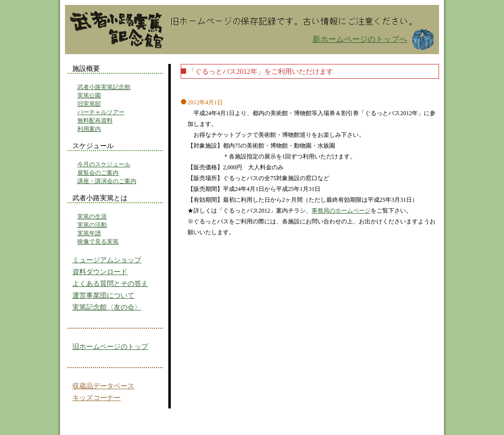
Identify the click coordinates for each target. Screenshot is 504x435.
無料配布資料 (95, 121)
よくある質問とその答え (110, 283)
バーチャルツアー (101, 112)
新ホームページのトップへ (360, 39)
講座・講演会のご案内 (107, 181)
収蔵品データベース (103, 386)
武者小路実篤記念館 (104, 87)
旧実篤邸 (89, 104)
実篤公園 (89, 95)
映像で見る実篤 (98, 242)
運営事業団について (103, 295)
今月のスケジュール (104, 164)
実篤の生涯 (92, 217)
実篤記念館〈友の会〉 (107, 307)
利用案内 (89, 129)
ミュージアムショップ (107, 260)
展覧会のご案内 (98, 173)
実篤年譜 (89, 233)
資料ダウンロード (100, 272)
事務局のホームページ (341, 211)
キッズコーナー (96, 398)
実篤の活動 (92, 225)
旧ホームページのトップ (110, 346)
